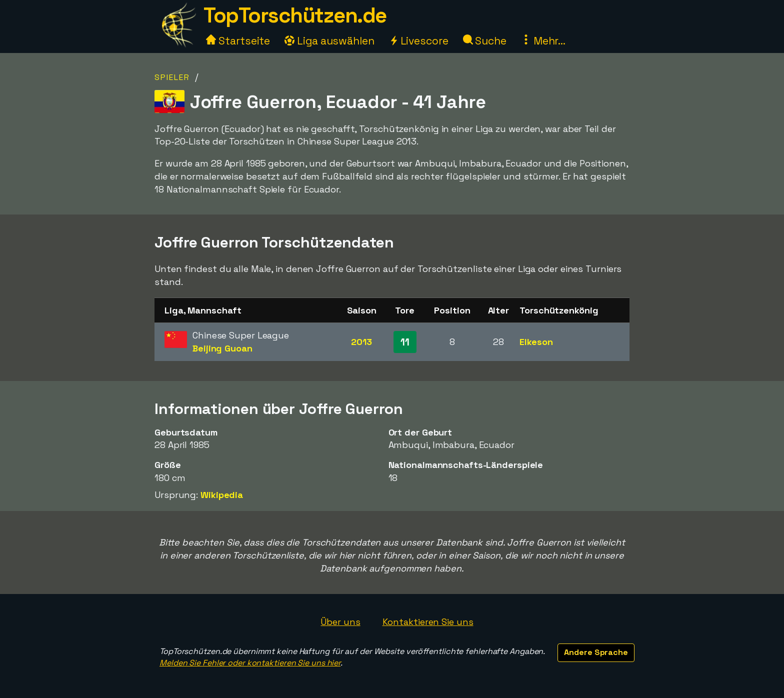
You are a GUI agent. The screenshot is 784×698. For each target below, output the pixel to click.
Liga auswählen (329, 41)
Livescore (419, 41)
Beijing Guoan (222, 348)
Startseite (238, 41)
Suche (485, 41)
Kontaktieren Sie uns (428, 622)
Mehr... (543, 41)
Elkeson (536, 342)
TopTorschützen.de (295, 15)
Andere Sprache (596, 652)
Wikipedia (222, 495)
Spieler (172, 77)
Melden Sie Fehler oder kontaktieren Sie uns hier (250, 663)
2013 (361, 342)
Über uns (340, 622)
